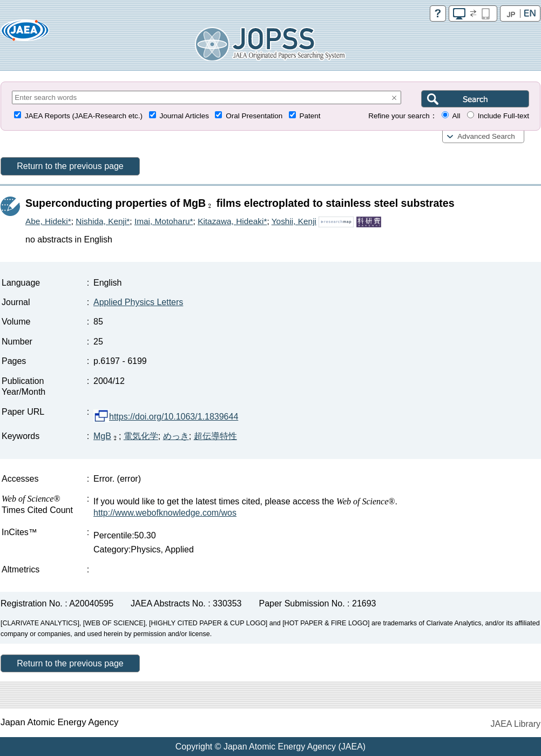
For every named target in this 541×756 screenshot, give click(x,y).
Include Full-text (503, 116)
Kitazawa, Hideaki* (232, 221)
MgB (106, 436)
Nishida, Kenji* (103, 221)
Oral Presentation (254, 116)
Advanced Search (486, 136)
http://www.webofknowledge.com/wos (165, 513)
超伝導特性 (215, 436)
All (456, 116)
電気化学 (141, 436)
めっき (176, 436)
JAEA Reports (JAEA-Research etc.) (84, 116)
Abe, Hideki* (48, 221)
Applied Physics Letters (138, 302)
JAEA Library (516, 724)
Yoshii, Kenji (294, 221)
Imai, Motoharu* (164, 221)
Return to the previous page (70, 166)
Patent (310, 116)
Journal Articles (184, 116)
